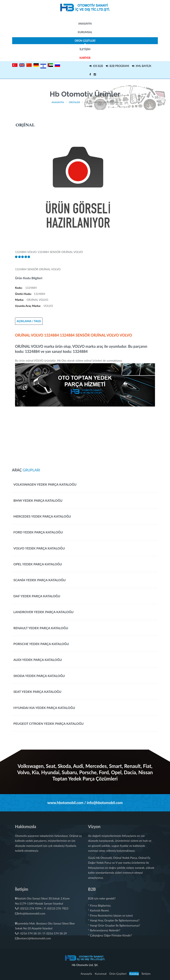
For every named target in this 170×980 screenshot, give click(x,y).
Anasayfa (85, 24)
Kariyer (85, 58)
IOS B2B (96, 66)
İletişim (85, 49)
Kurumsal (85, 32)
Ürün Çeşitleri (85, 42)
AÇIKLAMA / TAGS (29, 321)
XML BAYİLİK (142, 66)
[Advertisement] (85, 435)
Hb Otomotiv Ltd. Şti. (85, 965)
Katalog (134, 974)
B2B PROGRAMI (117, 66)
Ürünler (74, 102)
